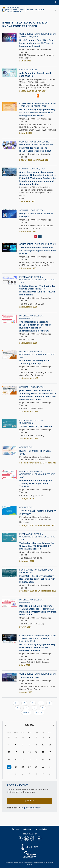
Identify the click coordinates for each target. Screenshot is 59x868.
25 (50, 760)
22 (29, 760)
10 (43, 745)
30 (23, 737)
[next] (54, 725)
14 (23, 752)
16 (36, 752)
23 (36, 760)
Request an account (31, 808)
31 (43, 767)
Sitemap (27, 829)
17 (43, 752)
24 (43, 760)
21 (23, 760)
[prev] (5, 725)
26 (9, 767)
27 (16, 767)
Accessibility (41, 829)
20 (16, 760)
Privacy (15, 829)
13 (16, 752)
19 (9, 760)
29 (16, 737)
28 (9, 737)
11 (50, 745)
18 (50, 752)
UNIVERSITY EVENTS (36, 10)
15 (29, 752)
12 (9, 752)
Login (31, 801)
